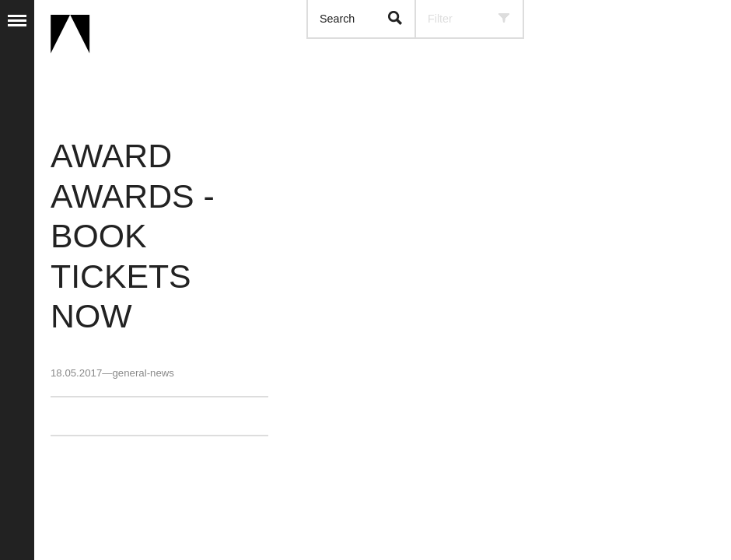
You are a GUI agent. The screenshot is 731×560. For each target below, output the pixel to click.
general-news (143, 373)
